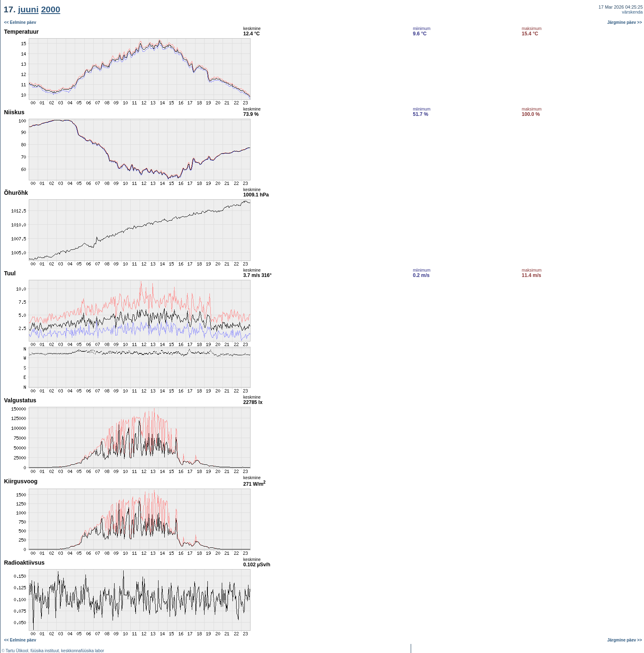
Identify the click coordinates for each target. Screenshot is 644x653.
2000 (51, 9)
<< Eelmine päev (20, 22)
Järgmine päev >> (625, 22)
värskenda (632, 12)
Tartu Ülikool (17, 651)
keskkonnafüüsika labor (83, 651)
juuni (28, 9)
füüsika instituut (45, 651)
